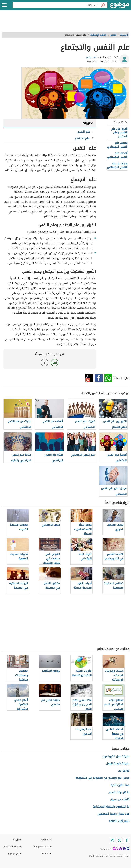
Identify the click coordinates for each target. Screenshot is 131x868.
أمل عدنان (91, 57)
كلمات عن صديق (120, 799)
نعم (55, 363)
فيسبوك (99, 378)
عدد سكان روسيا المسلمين (113, 814)
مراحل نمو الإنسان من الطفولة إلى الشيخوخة (102, 778)
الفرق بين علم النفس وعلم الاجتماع (119, 133)
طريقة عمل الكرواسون (116, 756)
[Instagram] (112, 840)
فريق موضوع (15, 854)
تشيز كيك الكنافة (119, 821)
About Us (46, 854)
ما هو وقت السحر (119, 792)
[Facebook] (127, 840)
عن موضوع (46, 840)
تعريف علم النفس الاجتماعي (117, 145)
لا (45, 363)
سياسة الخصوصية (42, 847)
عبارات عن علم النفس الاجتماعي (117, 165)
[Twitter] (119, 840)
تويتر (89, 378)
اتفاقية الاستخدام (12, 847)
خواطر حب (123, 771)
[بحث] (103, 5)
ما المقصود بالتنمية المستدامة (111, 807)
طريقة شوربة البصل (118, 763)
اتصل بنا (17, 840)
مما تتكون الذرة (120, 785)
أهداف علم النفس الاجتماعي (117, 155)
